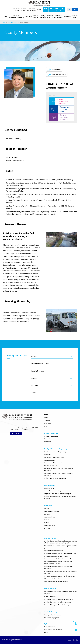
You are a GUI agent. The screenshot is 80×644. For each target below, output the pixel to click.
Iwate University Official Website (13, 640)
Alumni (39, 9)
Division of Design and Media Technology (57, 605)
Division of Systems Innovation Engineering (58, 602)
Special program (49, 488)
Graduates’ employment (58, 17)
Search (62, 10)
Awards (47, 520)
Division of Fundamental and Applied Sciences (58, 599)
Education (29, 16)
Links (46, 426)
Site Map (47, 420)
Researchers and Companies (32, 9)
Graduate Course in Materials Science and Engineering (61, 559)
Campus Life (75, 17)
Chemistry (47, 454)
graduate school (50, 16)
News (46, 418)
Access (51, 10)
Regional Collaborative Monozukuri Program (58, 494)
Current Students (23, 9)
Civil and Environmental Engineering (55, 478)
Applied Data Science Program (54, 491)
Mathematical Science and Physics (55, 457)
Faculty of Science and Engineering (17, 17)
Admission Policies (50, 596)
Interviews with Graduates (52, 579)
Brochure (46, 10)
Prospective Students (17, 9)
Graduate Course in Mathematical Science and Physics (61, 553)
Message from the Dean (40, 364)
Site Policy (48, 423)
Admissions (67, 16)
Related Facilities (36, 17)
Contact (56, 10)
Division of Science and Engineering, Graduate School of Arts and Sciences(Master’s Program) (61, 542)
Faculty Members (43, 17)
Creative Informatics (51, 466)
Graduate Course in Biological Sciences (56, 556)
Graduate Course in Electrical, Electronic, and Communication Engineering (58, 563)
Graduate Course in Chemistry (53, 550)
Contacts (16, 433)
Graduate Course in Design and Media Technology (60, 576)
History (34, 378)
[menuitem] (69, 9)
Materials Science (50, 460)
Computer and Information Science (55, 463)
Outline (5, 16)
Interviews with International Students (56, 582)
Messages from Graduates (53, 615)
